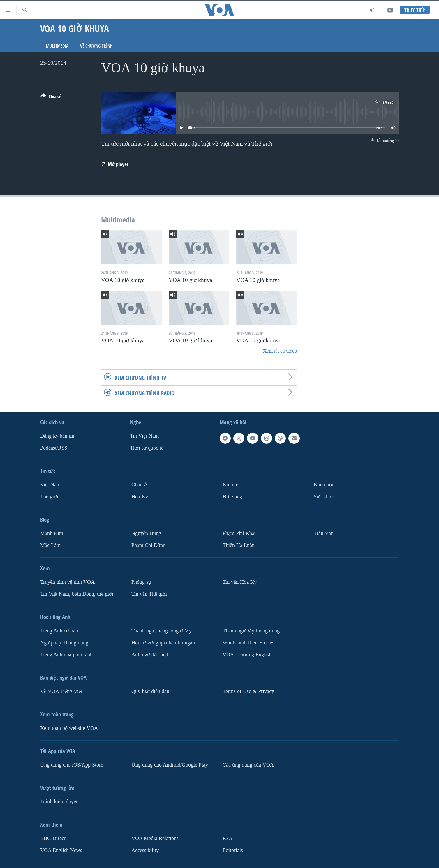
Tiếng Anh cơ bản (59, 631)
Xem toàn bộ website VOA (69, 728)
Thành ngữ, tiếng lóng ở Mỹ (162, 631)
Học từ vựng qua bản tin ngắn (163, 643)
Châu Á (140, 485)
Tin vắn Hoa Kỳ (240, 582)
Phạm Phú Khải (239, 533)
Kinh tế (230, 485)
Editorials (233, 850)
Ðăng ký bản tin (57, 436)
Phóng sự (141, 582)
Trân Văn (324, 533)
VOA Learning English (247, 655)
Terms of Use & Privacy (248, 691)
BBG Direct (53, 838)
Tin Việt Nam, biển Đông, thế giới (77, 594)
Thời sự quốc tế (147, 448)
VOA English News (61, 850)
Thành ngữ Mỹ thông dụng (251, 631)
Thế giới (49, 497)
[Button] (51, 98)
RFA (228, 838)
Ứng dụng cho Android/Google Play (170, 765)
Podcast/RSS (54, 448)
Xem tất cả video (280, 351)
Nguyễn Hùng (146, 533)
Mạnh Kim (52, 533)
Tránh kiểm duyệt (59, 802)
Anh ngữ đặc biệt (150, 655)
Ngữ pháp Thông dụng (64, 643)
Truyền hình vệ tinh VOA (67, 582)
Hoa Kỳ (140, 497)
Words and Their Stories (248, 643)
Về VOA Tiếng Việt (61, 691)
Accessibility (145, 850)
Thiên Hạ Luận (239, 545)
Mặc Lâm (50, 545)
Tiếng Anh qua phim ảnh (66, 655)
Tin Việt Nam (144, 436)
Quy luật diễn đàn (150, 691)
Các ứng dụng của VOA (248, 765)
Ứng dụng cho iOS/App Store (72, 765)
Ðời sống (232, 497)
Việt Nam (50, 485)
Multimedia (57, 46)
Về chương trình (96, 46)
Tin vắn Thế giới (149, 594)
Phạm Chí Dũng (148, 545)
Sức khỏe (324, 497)
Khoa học (324, 485)
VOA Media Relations (155, 838)
